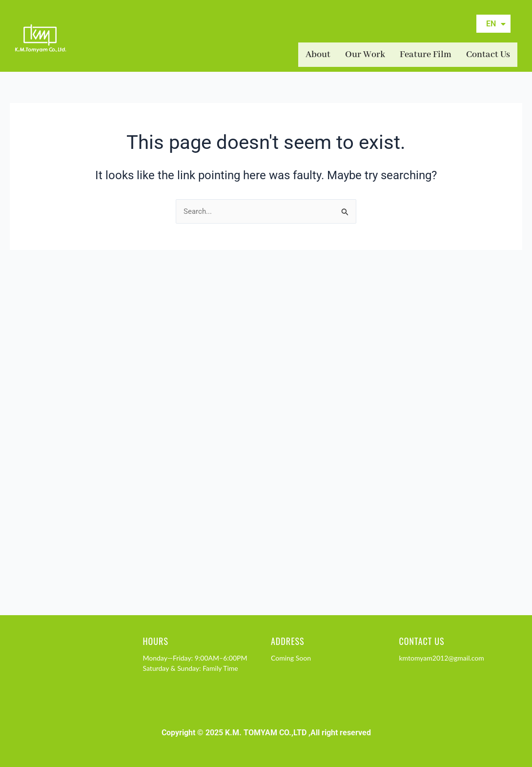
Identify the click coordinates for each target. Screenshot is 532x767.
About (318, 55)
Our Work (365, 55)
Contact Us (488, 55)
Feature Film (426, 55)
